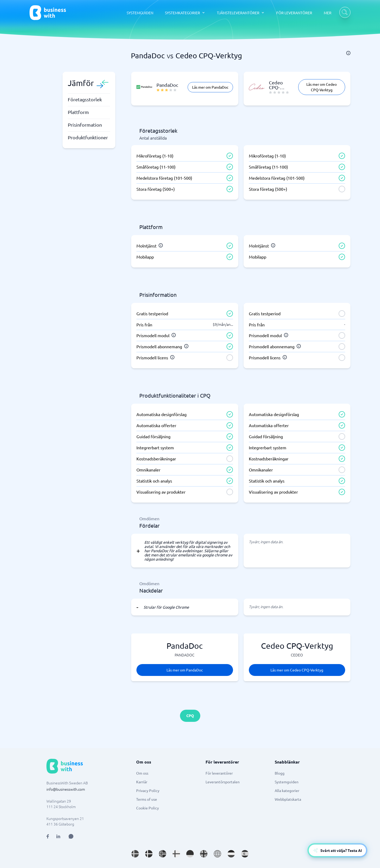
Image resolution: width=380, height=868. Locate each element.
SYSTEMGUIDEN (140, 13)
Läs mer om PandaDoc (210, 87)
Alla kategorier (287, 790)
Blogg (280, 773)
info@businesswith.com (66, 789)
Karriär (142, 782)
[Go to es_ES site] (245, 854)
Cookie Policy (148, 808)
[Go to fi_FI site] (176, 854)
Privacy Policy (148, 790)
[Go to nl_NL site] (231, 854)
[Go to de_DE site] (190, 854)
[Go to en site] (217, 854)
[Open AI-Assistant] (337, 850)
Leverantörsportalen (223, 782)
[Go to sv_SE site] (135, 854)
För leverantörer (219, 773)
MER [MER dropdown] (328, 13)
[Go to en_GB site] (204, 854)
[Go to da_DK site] (149, 854)
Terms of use (147, 799)
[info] (348, 53)
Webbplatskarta (288, 799)
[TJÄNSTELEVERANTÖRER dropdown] (241, 13)
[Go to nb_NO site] (163, 854)
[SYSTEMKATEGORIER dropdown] (185, 13)
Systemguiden (287, 782)
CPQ (190, 716)
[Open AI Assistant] (71, 836)
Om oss (142, 773)
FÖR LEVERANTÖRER (294, 13)
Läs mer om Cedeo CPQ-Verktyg (322, 87)
